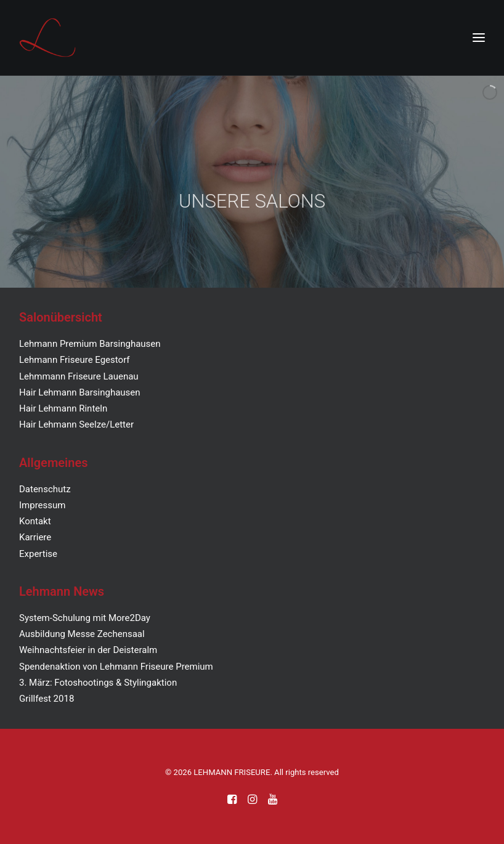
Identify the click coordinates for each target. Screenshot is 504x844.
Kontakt (35, 521)
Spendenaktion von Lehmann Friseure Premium (116, 667)
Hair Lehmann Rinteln (63, 408)
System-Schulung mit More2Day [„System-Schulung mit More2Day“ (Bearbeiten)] (85, 618)
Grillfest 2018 (47, 699)
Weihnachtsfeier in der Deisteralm (88, 650)
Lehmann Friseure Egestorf (75, 360)
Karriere (35, 537)
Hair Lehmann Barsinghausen (80, 392)
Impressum (42, 505)
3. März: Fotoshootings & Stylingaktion (98, 683)
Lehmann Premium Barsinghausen (90, 344)
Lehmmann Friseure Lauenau (79, 376)
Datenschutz (45, 489)
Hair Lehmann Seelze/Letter (76, 424)
